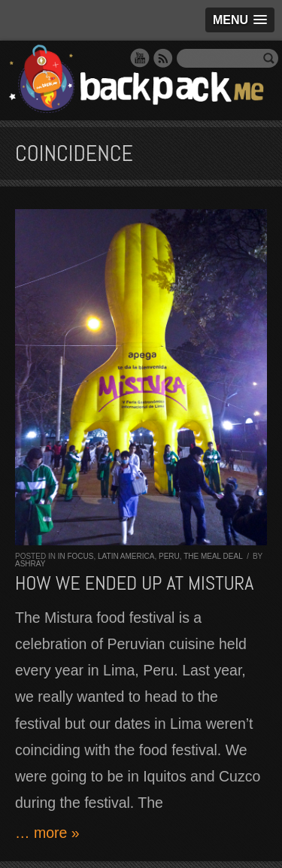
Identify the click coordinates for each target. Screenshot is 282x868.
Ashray (30, 564)
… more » (47, 833)
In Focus (76, 556)
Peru (169, 556)
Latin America (126, 556)
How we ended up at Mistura (134, 583)
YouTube (140, 58)
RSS (163, 58)
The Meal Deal (213, 556)
